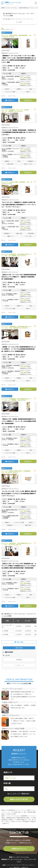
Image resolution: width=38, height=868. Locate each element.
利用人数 (7, 783)
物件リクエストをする (19, 799)
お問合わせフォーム (19, 849)
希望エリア (8, 772)
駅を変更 (19, 660)
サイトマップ (15, 865)
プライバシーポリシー (28, 865)
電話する (29, 100)
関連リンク (6, 865)
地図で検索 (20, 642)
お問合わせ (11, 100)
